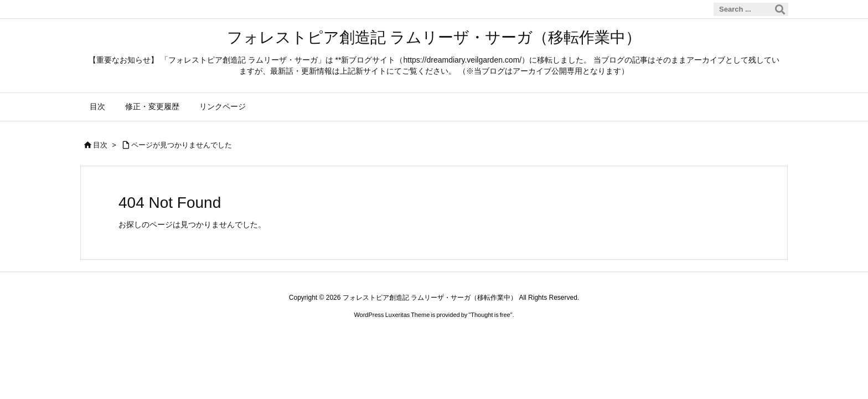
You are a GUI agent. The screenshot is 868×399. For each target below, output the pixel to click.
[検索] (780, 9)
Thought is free (490, 315)
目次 (100, 145)
